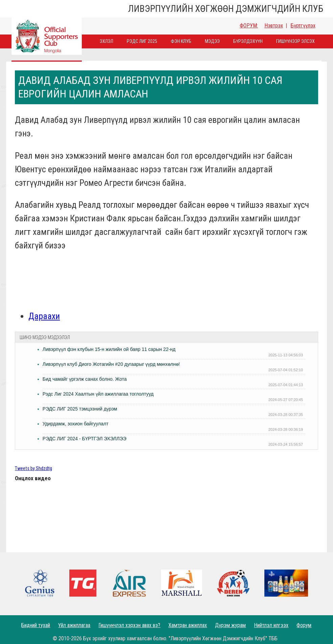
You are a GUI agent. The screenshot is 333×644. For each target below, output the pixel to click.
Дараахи (44, 316)
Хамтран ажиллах (188, 625)
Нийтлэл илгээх (271, 625)
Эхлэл (106, 41)
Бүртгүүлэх (303, 26)
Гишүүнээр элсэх (295, 41)
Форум (304, 625)
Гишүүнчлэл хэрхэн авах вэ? (129, 625)
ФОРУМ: (249, 26)
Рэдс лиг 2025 (142, 41)
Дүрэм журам (230, 625)
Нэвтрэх (274, 26)
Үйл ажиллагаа (74, 625)
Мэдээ (212, 41)
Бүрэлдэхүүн (248, 41)
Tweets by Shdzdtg (33, 469)
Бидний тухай (36, 625)
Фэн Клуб (181, 41)
